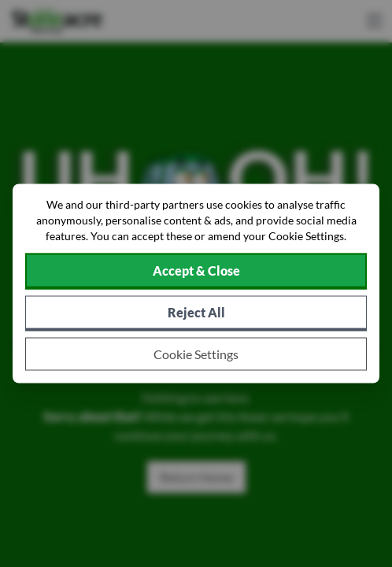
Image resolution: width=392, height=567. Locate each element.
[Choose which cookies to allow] (196, 354)
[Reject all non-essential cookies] (196, 314)
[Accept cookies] (196, 272)
